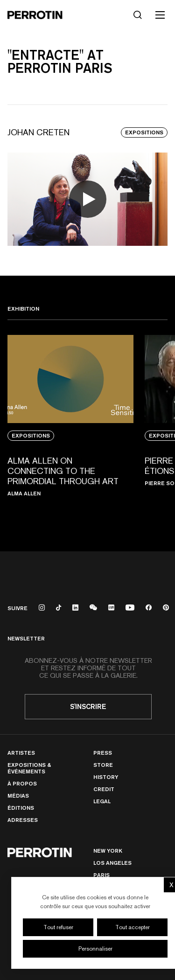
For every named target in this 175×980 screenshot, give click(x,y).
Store (103, 765)
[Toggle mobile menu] (160, 15)
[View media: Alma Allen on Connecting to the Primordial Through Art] (70, 428)
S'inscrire (88, 706)
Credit (104, 789)
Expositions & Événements (29, 768)
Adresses (23, 820)
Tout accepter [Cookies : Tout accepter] (133, 927)
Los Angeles (112, 863)
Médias (18, 796)
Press (103, 753)
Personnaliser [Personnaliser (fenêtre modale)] (95, 949)
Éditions (21, 808)
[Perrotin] (35, 15)
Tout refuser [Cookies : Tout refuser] (58, 927)
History (106, 777)
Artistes (21, 753)
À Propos (22, 783)
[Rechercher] (138, 15)
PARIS (101, 875)
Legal (102, 801)
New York (108, 851)
